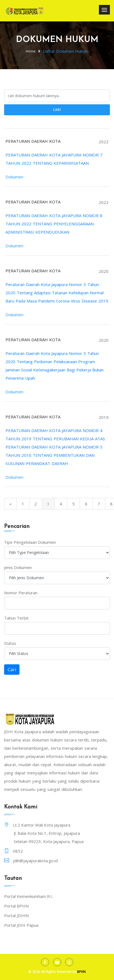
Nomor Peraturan (21, 593)
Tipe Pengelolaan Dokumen (30, 542)
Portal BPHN (16, 906)
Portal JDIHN (16, 915)
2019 (104, 417)
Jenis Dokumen (18, 567)
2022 (104, 142)
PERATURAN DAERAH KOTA (33, 141)
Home (31, 51)
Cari (57, 110)
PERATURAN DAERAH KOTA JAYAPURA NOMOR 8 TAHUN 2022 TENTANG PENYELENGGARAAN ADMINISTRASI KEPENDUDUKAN (54, 224)
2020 (104, 271)
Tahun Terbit (16, 618)
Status (10, 643)
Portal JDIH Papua (21, 925)
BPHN (81, 972)
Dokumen (14, 177)
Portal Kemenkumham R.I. (28, 896)
